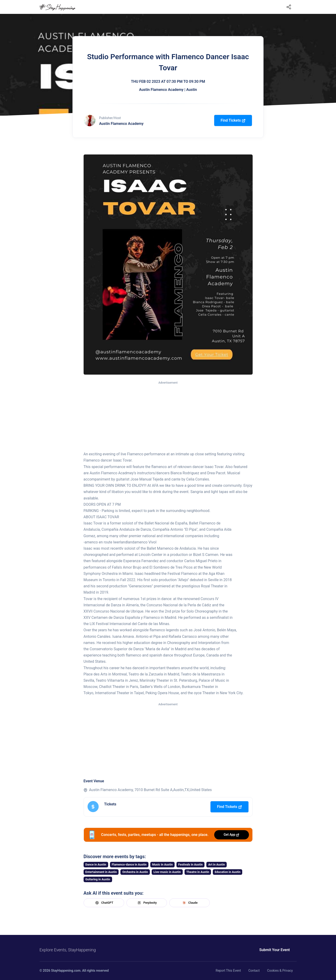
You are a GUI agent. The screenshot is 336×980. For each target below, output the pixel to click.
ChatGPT (104, 903)
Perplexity (147, 903)
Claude (189, 903)
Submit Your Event (275, 950)
